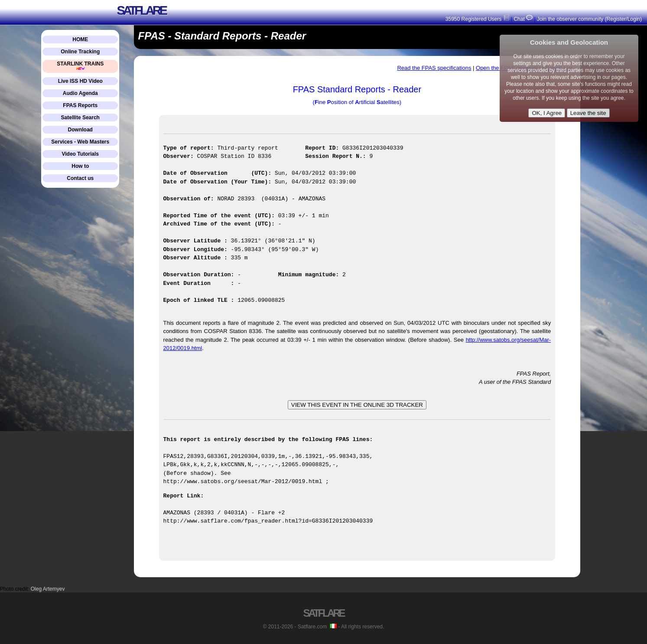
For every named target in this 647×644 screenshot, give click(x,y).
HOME (80, 39)
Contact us (80, 178)
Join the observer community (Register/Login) (589, 19)
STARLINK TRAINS (80, 66)
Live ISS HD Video (80, 81)
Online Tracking (80, 52)
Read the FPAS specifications (434, 68)
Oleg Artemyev (48, 588)
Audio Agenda (80, 93)
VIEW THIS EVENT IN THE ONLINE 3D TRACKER (357, 405)
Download (80, 130)
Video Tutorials (80, 154)
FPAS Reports (80, 105)
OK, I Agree (547, 113)
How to (80, 166)
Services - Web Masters (80, 142)
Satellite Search (80, 118)
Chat (522, 19)
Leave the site (588, 113)
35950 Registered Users (478, 19)
